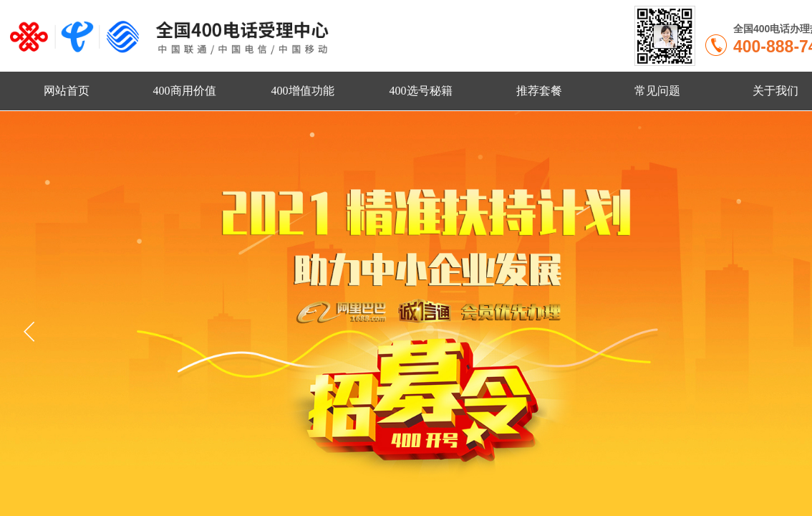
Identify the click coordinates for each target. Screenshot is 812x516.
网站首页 (67, 91)
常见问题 (657, 91)
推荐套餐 (539, 91)
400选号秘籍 (421, 91)
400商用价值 (185, 91)
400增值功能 (303, 91)
